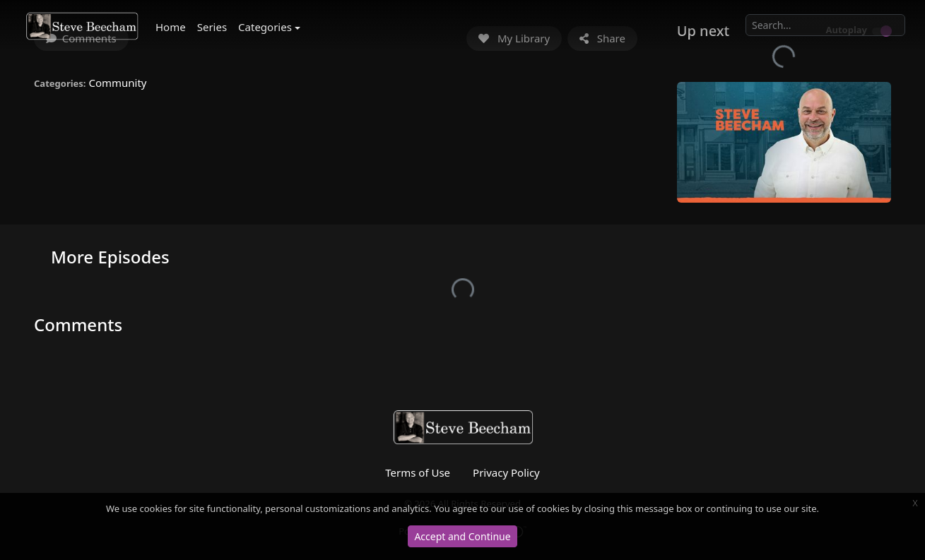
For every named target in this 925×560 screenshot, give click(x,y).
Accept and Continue (462, 536)
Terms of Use (418, 472)
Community (117, 83)
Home (171, 27)
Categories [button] (265, 27)
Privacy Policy (506, 472)
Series (212, 27)
